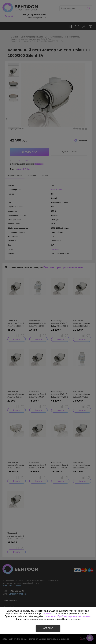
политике (48, 614)
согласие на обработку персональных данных (67, 616)
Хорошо (48, 628)
